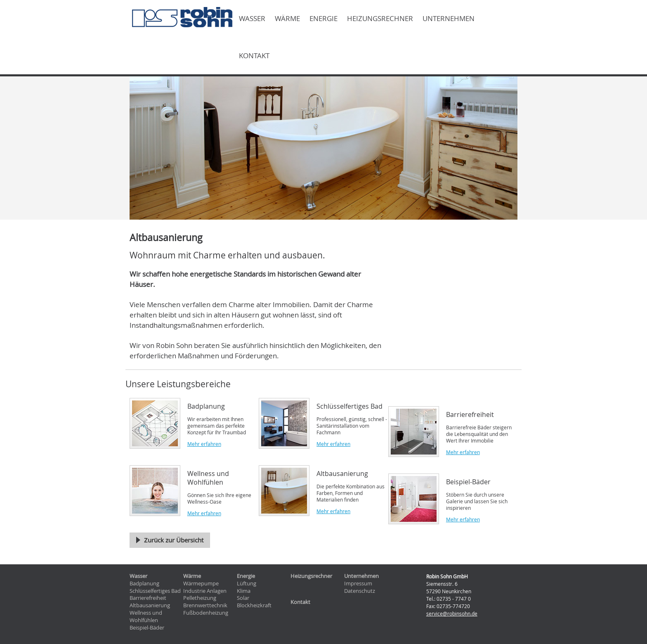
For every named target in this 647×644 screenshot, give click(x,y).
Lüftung (247, 584)
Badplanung (144, 584)
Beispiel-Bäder (147, 628)
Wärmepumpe (201, 584)
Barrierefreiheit (148, 598)
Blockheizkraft (254, 605)
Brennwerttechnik (205, 605)
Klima (244, 591)
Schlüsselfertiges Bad (155, 591)
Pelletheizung (200, 598)
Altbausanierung (150, 605)
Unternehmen (449, 19)
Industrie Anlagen (205, 591)
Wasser (252, 19)
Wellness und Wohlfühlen (146, 617)
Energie (323, 19)
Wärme (287, 19)
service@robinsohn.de (452, 613)
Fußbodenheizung (206, 613)
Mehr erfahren (204, 444)
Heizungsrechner (380, 19)
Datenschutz (360, 591)
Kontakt (254, 56)
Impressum (358, 584)
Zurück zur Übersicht (174, 540)
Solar (243, 598)
